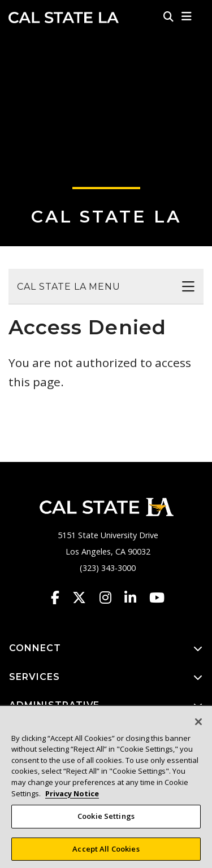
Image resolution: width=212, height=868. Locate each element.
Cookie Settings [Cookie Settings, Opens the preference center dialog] (106, 819)
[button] (187, 16)
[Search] (168, 16)
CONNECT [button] (106, 649)
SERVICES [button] (106, 677)
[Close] (198, 725)
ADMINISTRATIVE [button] (106, 706)
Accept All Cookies (106, 852)
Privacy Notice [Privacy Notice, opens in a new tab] (72, 797)
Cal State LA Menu (69, 287)
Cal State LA (64, 18)
